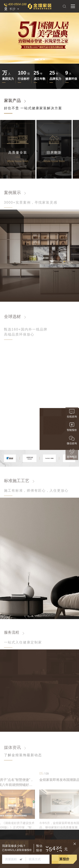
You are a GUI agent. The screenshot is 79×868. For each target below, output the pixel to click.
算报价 (64, 859)
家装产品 (12, 100)
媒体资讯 (12, 747)
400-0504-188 (17, 4)
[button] (37, 59)
